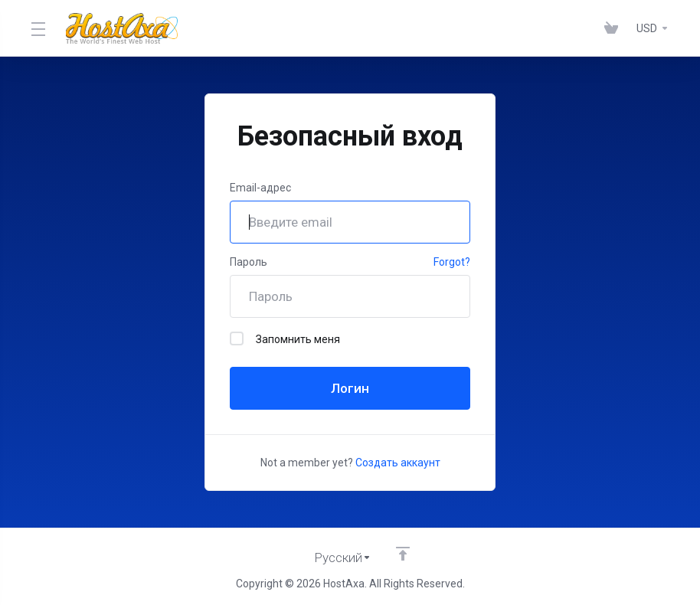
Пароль (249, 262)
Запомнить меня (285, 338)
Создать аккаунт (398, 463)
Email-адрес (260, 188)
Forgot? (452, 262)
